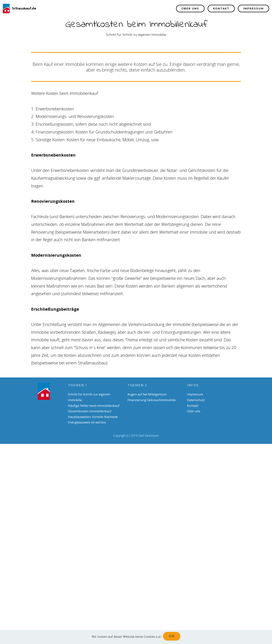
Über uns (190, 9)
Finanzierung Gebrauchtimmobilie (152, 400)
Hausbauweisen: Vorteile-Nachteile (93, 417)
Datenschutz (196, 400)
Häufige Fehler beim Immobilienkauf (94, 406)
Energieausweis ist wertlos (87, 422)
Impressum (253, 9)
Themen (120, 9)
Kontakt (221, 9)
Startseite (94, 9)
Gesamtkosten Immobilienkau (89, 411)
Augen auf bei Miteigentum (147, 394)
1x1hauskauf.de (24, 8)
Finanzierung (155, 9)
